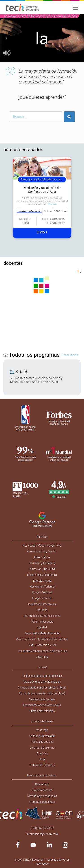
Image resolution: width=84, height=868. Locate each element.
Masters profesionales (42, 699)
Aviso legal (42, 730)
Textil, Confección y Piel (42, 645)
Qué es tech (42, 784)
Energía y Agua (42, 581)
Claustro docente (42, 790)
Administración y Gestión (42, 552)
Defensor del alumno (42, 748)
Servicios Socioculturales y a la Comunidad (42, 639)
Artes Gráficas (42, 557)
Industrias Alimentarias (42, 604)
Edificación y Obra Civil (42, 569)
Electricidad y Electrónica (42, 575)
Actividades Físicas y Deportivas (42, 546)
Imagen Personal (42, 592)
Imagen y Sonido (42, 598)
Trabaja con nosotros (42, 765)
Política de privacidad (42, 736)
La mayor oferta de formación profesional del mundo (40, 16)
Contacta (42, 754)
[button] (6, 38)
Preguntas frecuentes (42, 802)
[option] (42, 38)
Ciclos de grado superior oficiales (42, 676)
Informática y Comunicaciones (42, 616)
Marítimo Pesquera (42, 622)
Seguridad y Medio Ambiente (42, 633)
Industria (42, 610)
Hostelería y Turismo (42, 587)
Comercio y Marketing (42, 563)
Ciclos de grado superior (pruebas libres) (42, 688)
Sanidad (42, 628)
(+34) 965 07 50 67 (42, 828)
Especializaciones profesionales (42, 705)
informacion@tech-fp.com (42, 834)
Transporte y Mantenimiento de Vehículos (42, 651)
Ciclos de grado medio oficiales (42, 682)
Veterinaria (42, 657)
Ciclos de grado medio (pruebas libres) (42, 693)
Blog (42, 759)
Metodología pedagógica (42, 796)
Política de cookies (42, 742)
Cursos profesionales (42, 711)
